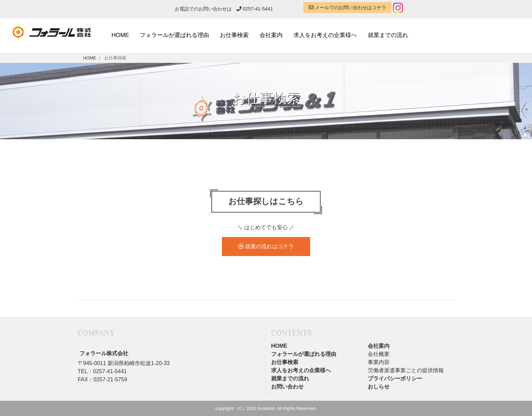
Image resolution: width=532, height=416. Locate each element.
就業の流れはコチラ (266, 246)
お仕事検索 (234, 35)
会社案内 (271, 35)
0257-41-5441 (255, 9)
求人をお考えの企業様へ (325, 35)
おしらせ (379, 387)
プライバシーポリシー (395, 378)
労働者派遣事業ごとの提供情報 (406, 370)
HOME (120, 35)
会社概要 (379, 354)
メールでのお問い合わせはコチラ (347, 7)
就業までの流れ (388, 35)
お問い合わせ (287, 387)
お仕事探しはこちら (266, 202)
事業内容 (379, 362)
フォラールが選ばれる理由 (174, 35)
